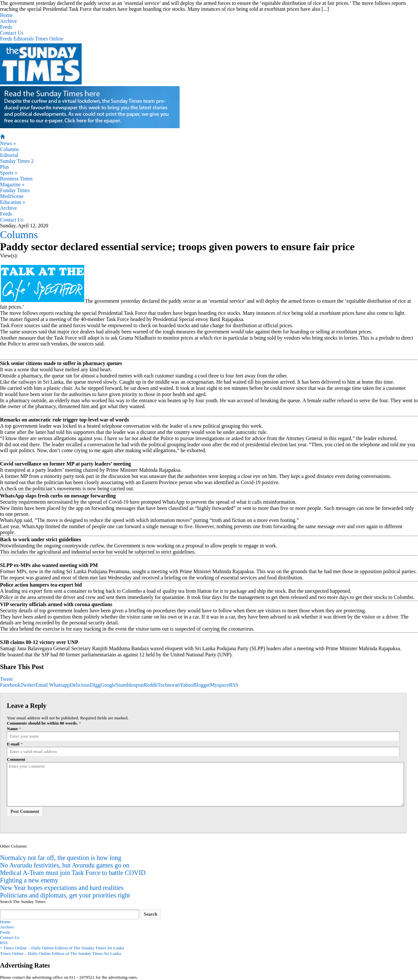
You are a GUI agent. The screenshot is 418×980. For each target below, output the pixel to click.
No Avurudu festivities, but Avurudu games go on (65, 865)
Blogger (202, 685)
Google (108, 685)
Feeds (6, 27)
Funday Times (15, 190)
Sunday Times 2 (17, 161)
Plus (5, 167)
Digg (95, 685)
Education (13, 202)
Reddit (151, 685)
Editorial (9, 155)
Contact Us (12, 33)
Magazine (12, 184)
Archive (8, 21)
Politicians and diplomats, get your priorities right (65, 895)
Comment (16, 759)
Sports (9, 173)
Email (41, 685)
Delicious (80, 685)
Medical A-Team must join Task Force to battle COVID (73, 873)
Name (12, 729)
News (8, 143)
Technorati (169, 685)
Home (6, 15)
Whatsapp (59, 685)
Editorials (24, 39)
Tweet (6, 679)
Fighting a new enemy (29, 880)
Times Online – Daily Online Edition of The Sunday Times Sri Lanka (62, 948)
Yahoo (187, 685)
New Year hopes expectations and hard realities (62, 888)
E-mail (13, 744)
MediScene (12, 196)
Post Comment (25, 812)
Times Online (49, 39)
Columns (9, 149)
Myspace (219, 685)
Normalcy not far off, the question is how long (61, 858)
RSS (233, 685)
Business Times (16, 179)
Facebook (10, 685)
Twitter (28, 685)
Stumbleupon (130, 685)
